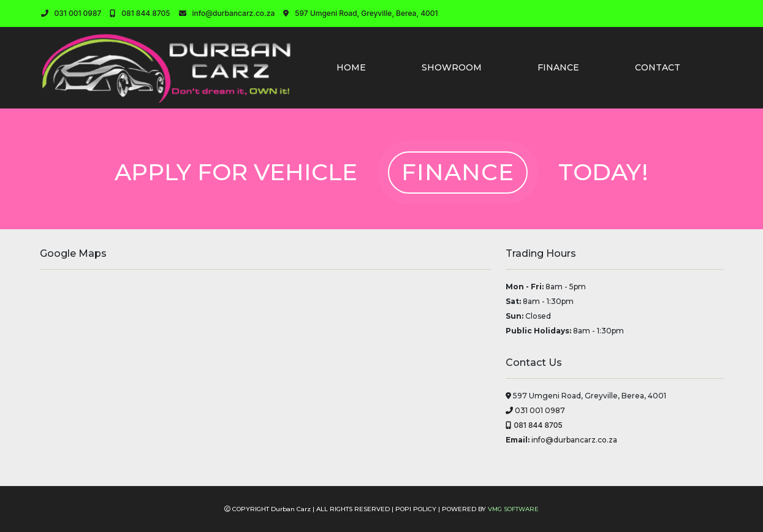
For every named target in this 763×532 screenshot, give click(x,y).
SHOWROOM (452, 67)
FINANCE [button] (558, 67)
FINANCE (458, 172)
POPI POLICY (416, 509)
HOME (351, 67)
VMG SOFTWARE (513, 509)
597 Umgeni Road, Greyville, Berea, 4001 (360, 13)
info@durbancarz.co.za (227, 13)
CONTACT (658, 67)
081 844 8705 (140, 13)
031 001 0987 (71, 13)
